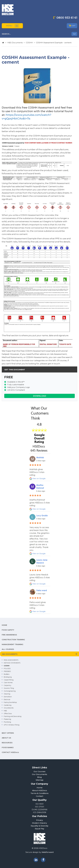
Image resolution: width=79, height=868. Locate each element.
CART (72, 26)
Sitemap (40, 780)
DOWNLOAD (40, 396)
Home (40, 788)
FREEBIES (7, 671)
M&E (5, 711)
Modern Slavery (39, 823)
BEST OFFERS (8, 733)
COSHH (29, 43)
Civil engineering (10, 691)
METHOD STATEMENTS (12, 663)
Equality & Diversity (40, 826)
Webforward (48, 852)
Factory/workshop (10, 702)
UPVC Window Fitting (12, 725)
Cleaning (7, 694)
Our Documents (39, 774)
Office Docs (8, 714)
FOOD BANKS (8, 748)
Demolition (8, 697)
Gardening (8, 705)
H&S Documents (15, 43)
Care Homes (8, 683)
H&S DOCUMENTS (10, 654)
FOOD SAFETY (8, 630)
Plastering (7, 719)
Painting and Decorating (13, 716)
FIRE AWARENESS (9, 635)
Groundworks (9, 708)
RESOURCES (7, 743)
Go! (74, 34)
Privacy (40, 820)
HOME (4, 625)
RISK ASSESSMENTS (11, 660)
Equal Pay (40, 829)
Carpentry (7, 685)
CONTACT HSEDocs (10, 752)
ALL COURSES (8, 649)
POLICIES (7, 669)
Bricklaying (8, 677)
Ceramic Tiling (9, 688)
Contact (40, 796)
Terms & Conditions (39, 793)
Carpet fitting (9, 680)
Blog (39, 777)
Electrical (7, 700)
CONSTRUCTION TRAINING (13, 640)
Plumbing (7, 722)
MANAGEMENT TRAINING (12, 644)
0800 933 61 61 (67, 18)
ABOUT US (6, 738)
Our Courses (39, 771)
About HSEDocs (39, 790)
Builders (7, 674)
